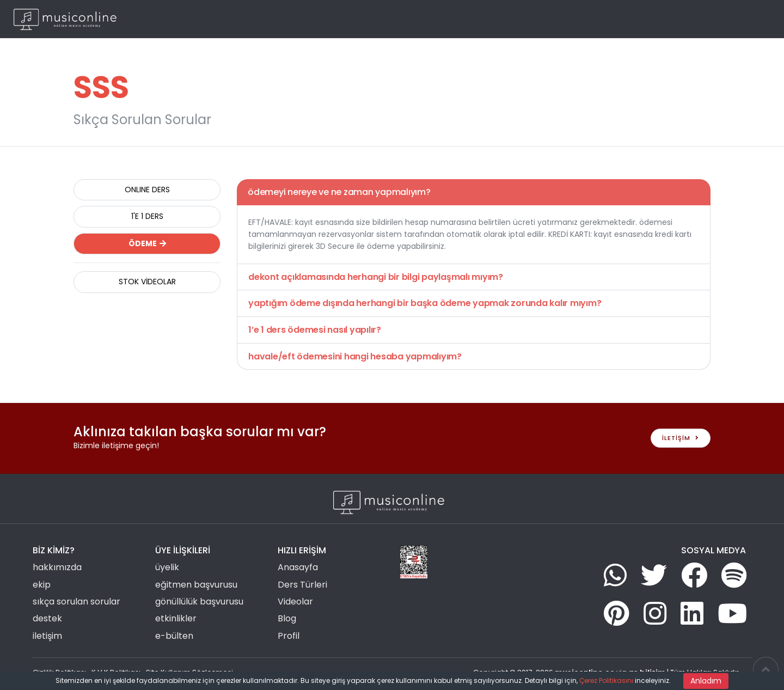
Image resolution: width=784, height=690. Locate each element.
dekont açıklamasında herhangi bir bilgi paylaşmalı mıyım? (376, 277)
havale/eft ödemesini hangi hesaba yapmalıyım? (355, 356)
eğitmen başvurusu (196, 585)
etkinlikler (176, 618)
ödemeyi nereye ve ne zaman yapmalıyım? (339, 192)
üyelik (167, 567)
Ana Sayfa (396, 19)
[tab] (474, 193)
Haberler (603, 19)
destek (47, 618)
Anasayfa (298, 567)
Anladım (706, 681)
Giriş (705, 19)
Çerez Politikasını (606, 680)
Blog (637, 19)
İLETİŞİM (681, 438)
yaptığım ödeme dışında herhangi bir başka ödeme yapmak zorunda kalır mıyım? (425, 303)
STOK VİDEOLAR (147, 282)
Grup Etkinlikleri (507, 19)
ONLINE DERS (147, 190)
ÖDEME (147, 243)
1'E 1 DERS (147, 216)
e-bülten (174, 636)
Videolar (561, 19)
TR (752, 19)
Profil (289, 636)
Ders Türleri (447, 19)
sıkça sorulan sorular (76, 602)
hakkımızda (57, 567)
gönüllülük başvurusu (199, 602)
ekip (42, 585)
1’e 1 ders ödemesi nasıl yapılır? (315, 330)
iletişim (47, 636)
